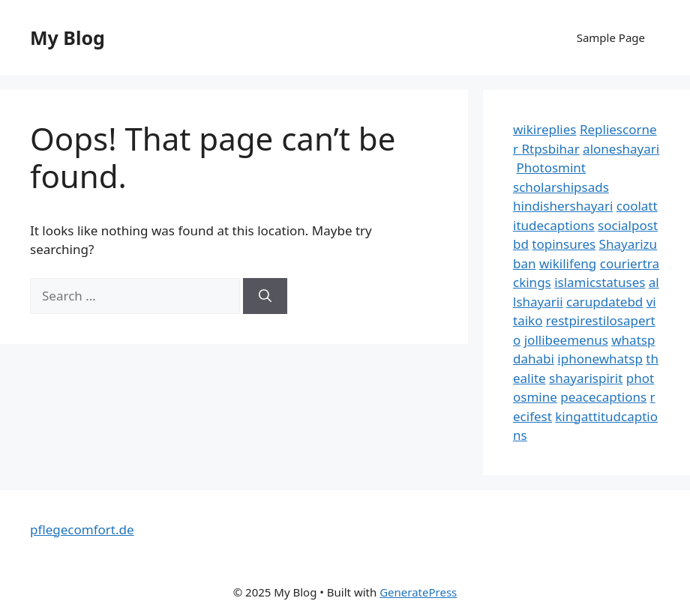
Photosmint (551, 167)
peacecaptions (603, 397)
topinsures (564, 244)
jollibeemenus (566, 340)
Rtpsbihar (550, 149)
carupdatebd (604, 302)
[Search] (265, 296)
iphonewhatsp (600, 359)
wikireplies (544, 129)
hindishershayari (563, 206)
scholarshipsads (561, 187)
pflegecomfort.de (82, 529)
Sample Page (611, 37)
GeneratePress (418, 592)
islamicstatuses (600, 282)
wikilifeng (568, 263)
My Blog (67, 37)
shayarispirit (586, 378)
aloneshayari (621, 149)
